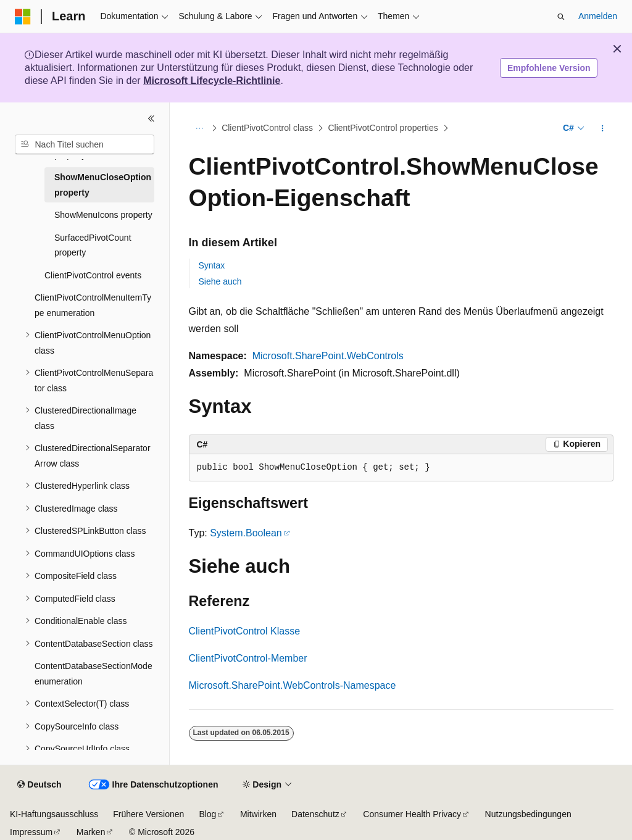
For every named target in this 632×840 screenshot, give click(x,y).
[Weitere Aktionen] (602, 128)
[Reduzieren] (151, 119)
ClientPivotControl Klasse (245, 631)
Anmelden (598, 16)
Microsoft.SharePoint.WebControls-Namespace (293, 685)
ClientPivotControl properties (383, 128)
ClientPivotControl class (267, 128)
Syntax (212, 265)
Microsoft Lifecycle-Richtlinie (212, 81)
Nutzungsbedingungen (528, 814)
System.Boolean (246, 533)
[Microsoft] (23, 17)
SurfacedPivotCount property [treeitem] (93, 245)
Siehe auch (220, 281)
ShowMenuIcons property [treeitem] (103, 215)
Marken (91, 832)
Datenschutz (315, 814)
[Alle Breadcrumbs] (200, 128)
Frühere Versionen (148, 814)
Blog (207, 814)
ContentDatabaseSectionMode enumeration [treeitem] (94, 674)
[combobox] (85, 144)
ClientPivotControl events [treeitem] (93, 275)
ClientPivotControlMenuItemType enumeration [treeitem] (93, 305)
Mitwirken (258, 814)
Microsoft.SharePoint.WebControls (328, 356)
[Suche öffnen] (561, 17)
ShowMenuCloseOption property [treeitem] (103, 185)
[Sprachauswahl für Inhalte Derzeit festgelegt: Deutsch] (39, 785)
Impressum (31, 832)
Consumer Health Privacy (412, 814)
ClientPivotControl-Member (248, 658)
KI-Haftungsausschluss (54, 814)
